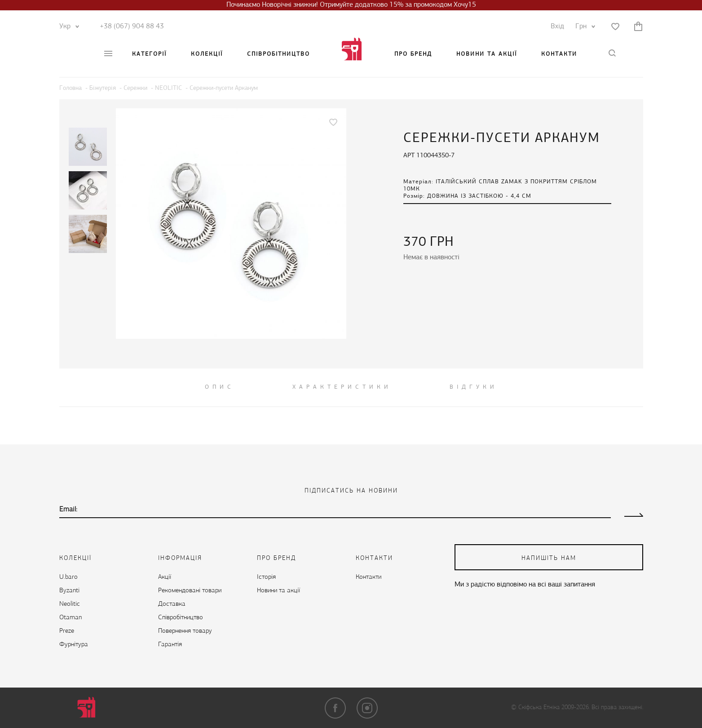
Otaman (71, 618)
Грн (583, 27)
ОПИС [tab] (220, 387)
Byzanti (69, 591)
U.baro (68, 577)
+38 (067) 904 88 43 (132, 27)
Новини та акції (487, 54)
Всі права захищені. (617, 708)
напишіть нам (549, 558)
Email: (68, 510)
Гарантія (170, 645)
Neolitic (70, 604)
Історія (266, 577)
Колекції (207, 54)
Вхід (557, 27)
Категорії (149, 54)
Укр (67, 27)
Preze (67, 631)
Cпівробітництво (278, 54)
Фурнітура (74, 645)
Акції (165, 577)
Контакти (559, 54)
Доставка (172, 604)
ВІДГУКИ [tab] (474, 387)
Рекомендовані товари (190, 591)
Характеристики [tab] (342, 387)
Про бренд (413, 54)
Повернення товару (185, 631)
